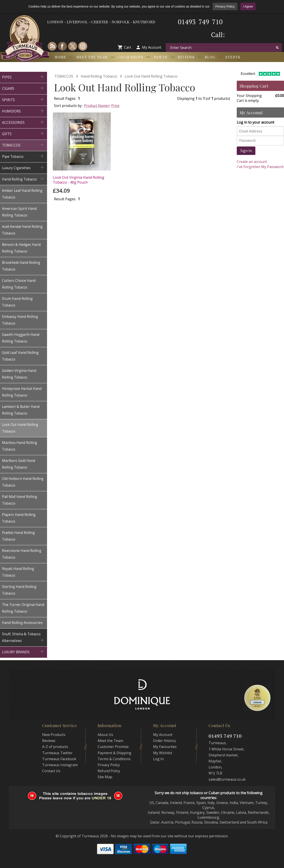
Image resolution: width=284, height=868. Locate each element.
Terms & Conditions (114, 759)
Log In (158, 759)
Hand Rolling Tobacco (99, 76)
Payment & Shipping (114, 753)
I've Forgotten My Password (260, 167)
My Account (152, 47)
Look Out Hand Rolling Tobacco (151, 76)
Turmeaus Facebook (59, 759)
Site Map (105, 777)
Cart (128, 47)
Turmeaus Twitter (57, 753)
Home (60, 57)
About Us (105, 735)
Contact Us (51, 771)
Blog (210, 57)
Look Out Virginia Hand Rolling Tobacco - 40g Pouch (79, 180)
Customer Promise (113, 747)
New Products (54, 735)
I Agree (248, 6)
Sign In (246, 151)
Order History (165, 741)
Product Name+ (97, 106)
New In (161, 57)
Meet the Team (92, 57)
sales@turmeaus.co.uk (227, 779)
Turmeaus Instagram (60, 765)
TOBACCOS (64, 76)
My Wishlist (163, 753)
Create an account (252, 162)
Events (233, 57)
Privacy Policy (225, 6)
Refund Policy (109, 771)
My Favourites (165, 747)
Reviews (186, 57)
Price (115, 106)
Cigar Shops (131, 57)
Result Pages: (65, 199)
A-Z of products (55, 747)
